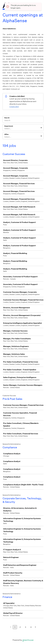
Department (9, 126)
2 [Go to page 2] (20, 627)
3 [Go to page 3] (25, 627)
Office (6, 134)
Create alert (14, 107)
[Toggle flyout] (41, 128)
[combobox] (5, 129)
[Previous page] (11, 627)
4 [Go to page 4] (31, 627)
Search (7, 118)
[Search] (23, 121)
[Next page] (35, 627)
